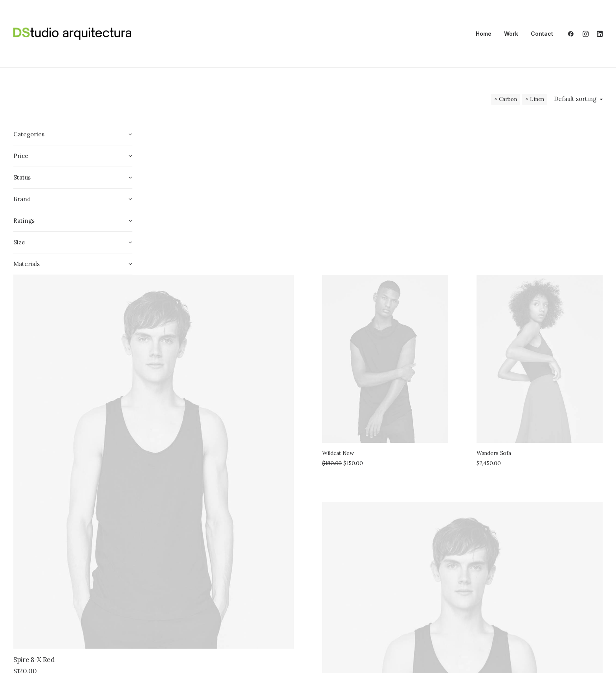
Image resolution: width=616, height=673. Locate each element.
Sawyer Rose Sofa (423, 609)
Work (511, 34)
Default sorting (575, 99)
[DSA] (72, 34)
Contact (542, 34)
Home (484, 34)
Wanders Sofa (531, 262)
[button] (573, 34)
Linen (537, 99)
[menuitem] (484, 34)
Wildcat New (412, 260)
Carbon (508, 99)
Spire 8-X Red (181, 417)
